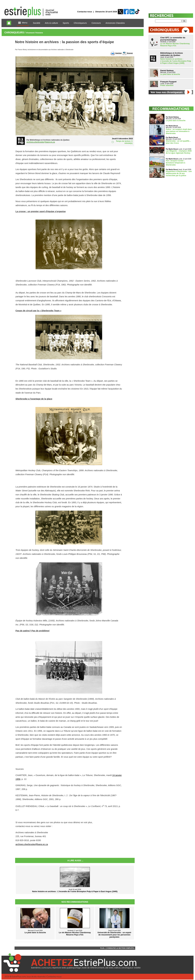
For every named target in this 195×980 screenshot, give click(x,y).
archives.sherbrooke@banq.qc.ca (32, 844)
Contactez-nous (85, 12)
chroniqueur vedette (131, 968)
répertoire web (59, 968)
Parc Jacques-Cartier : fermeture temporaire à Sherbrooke (175, 163)
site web (109, 968)
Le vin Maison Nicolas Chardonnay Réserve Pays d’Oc (175, 45)
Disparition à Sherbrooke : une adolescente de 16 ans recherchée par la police (179, 173)
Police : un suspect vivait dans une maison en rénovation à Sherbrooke (179, 131)
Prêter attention (167, 85)
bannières (36, 968)
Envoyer (130, 53)
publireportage (74, 968)
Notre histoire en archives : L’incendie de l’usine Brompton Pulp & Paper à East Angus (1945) (176, 61)
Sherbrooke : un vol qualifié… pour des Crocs (178, 142)
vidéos (117, 968)
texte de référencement (93, 968)
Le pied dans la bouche (170, 74)
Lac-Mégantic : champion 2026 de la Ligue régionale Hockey (179, 152)
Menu (23, 23)
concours (46, 968)
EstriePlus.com (19, 977)
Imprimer (119, 53)
